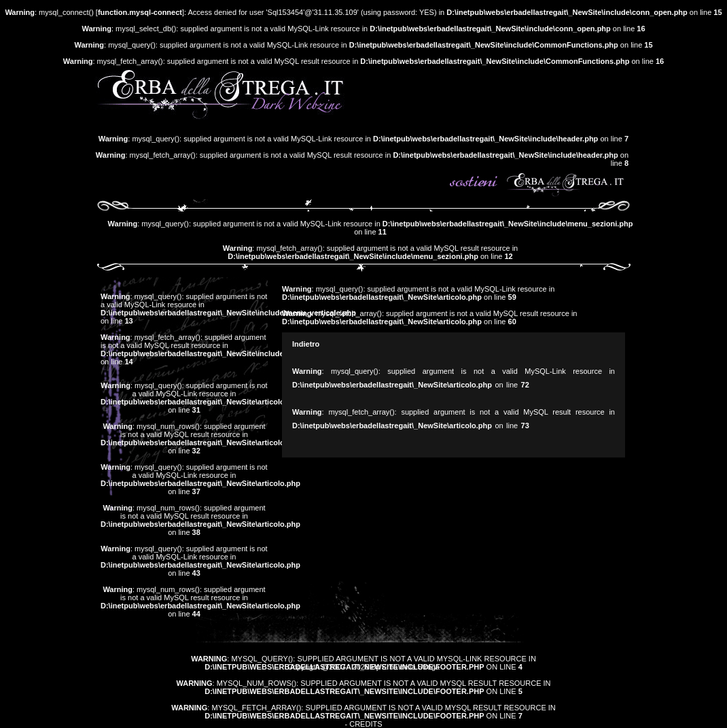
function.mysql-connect (140, 12)
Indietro (306, 344)
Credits (366, 724)
